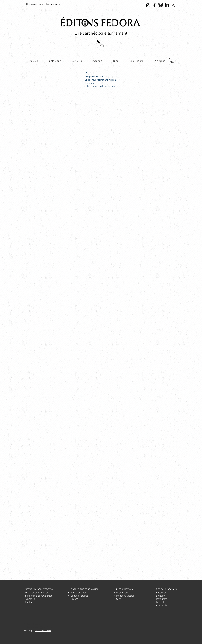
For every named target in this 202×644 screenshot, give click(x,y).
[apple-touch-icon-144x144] (173, 5)
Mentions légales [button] (125, 596)
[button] (172, 61)
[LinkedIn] (167, 5)
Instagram (162, 599)
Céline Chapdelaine (43, 631)
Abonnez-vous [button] (33, 4)
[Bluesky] (161, 5)
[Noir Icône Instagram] (148, 5)
